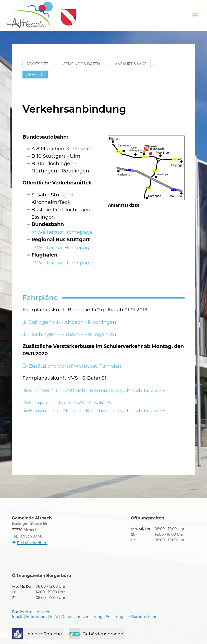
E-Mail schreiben (32, 543)
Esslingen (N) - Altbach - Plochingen (72, 322)
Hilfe (54, 617)
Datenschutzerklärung (82, 617)
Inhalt (17, 617)
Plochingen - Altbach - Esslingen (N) (72, 334)
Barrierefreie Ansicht (31, 612)
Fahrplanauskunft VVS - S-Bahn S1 (71, 403)
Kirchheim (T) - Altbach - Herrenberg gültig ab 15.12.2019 (97, 390)
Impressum (36, 617)
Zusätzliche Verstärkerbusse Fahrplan (75, 366)
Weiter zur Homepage (65, 232)
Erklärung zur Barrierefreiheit (133, 617)
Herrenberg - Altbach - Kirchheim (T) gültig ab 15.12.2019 (97, 410)
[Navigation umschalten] (195, 15)
